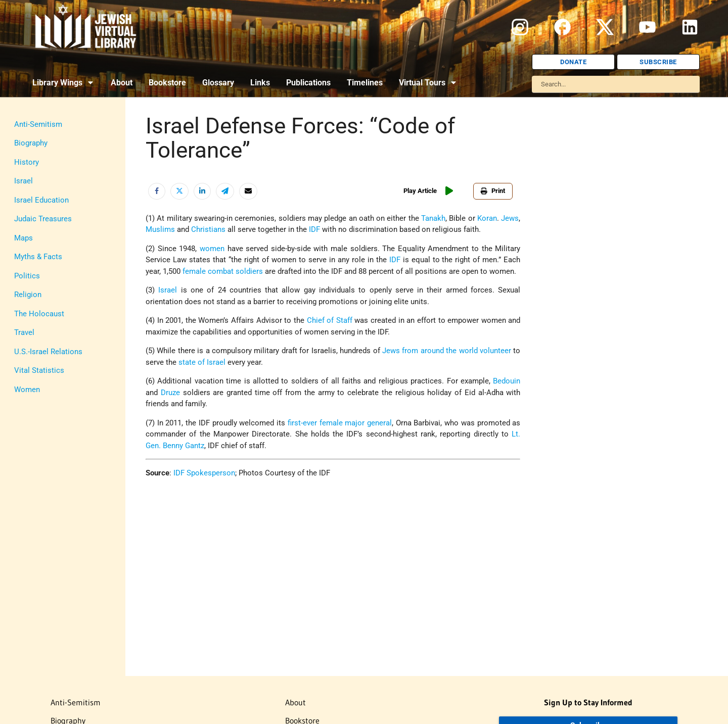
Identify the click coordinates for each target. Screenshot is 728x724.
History (27, 162)
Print (493, 191)
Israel (24, 181)
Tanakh (433, 218)
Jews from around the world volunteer (447, 351)
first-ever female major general (340, 423)
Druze (170, 393)
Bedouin (507, 381)
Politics (27, 276)
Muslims (160, 229)
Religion (28, 295)
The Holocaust (39, 314)
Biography (31, 143)
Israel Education (41, 200)
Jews (510, 218)
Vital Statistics (39, 370)
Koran (487, 218)
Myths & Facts (38, 257)
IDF (314, 229)
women (212, 249)
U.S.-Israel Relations (48, 352)
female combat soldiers (223, 271)
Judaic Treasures (43, 219)
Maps (24, 238)
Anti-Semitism (38, 124)
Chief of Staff (330, 320)
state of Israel (202, 362)
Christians (208, 229)
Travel (24, 332)
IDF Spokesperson (204, 473)
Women (27, 390)
